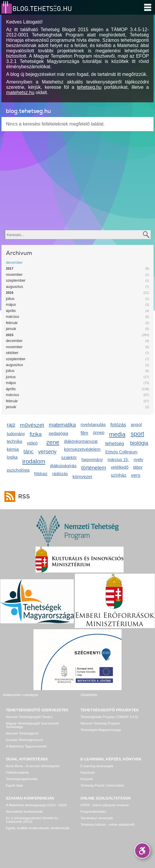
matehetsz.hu (20, 92)
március (12, 317)
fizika (36, 434)
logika (12, 457)
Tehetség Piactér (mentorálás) (102, 785)
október (12, 353)
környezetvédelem (82, 449)
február (12, 323)
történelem (94, 468)
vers (135, 475)
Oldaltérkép (89, 695)
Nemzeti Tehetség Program (100, 723)
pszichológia (18, 470)
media (117, 434)
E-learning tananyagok (97, 766)
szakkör (69, 457)
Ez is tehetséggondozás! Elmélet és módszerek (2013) (32, 820)
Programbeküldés (93, 812)
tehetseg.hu (89, 87)
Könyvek (87, 779)
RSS (23, 496)
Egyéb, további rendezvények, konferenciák (38, 828)
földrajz (41, 474)
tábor (138, 467)
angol (137, 424)
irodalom (34, 461)
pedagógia (58, 433)
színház (118, 475)
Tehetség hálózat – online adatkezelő (107, 824)
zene (53, 442)
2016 (10, 293)
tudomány (16, 434)
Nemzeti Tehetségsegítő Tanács (29, 717)
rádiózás (60, 474)
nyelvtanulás (93, 424)
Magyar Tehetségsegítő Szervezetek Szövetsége (32, 725)
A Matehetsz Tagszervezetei (26, 746)
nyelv (138, 460)
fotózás (118, 425)
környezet (82, 476)
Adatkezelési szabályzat (20, 695)
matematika (62, 425)
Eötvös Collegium (122, 452)
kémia (13, 449)
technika (14, 441)
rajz (11, 425)
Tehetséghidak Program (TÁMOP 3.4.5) (109, 717)
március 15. (118, 460)
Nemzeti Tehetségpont (22, 733)
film (85, 433)
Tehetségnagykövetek (22, 779)
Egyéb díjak (14, 785)
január (11, 329)
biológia (139, 443)
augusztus (14, 287)
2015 (10, 335)
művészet (32, 425)
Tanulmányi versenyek (97, 818)
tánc (28, 452)
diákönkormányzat (81, 441)
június (11, 377)
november (14, 274)
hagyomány (92, 460)
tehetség (115, 444)
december (14, 262)
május (11, 304)
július (10, 299)
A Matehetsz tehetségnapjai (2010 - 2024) (36, 805)
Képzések (88, 772)
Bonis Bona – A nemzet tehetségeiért (33, 766)
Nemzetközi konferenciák (24, 812)
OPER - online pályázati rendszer (105, 805)
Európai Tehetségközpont (24, 740)
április (11, 311)
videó (32, 443)
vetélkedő (119, 467)
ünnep (98, 433)
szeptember (16, 280)
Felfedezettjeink (17, 772)
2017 (10, 268)
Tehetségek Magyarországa (101, 730)
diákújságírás (63, 466)
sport (138, 434)
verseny (47, 452)
